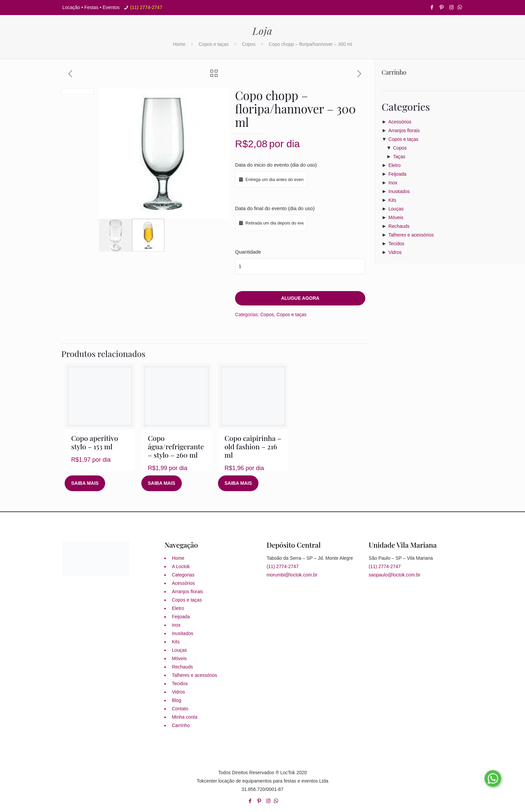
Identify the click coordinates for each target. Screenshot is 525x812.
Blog (176, 700)
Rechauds (399, 226)
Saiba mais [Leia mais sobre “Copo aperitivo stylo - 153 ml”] (85, 483)
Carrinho (181, 725)
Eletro (395, 165)
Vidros (395, 252)
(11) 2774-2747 (146, 7)
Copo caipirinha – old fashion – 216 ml (253, 446)
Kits (392, 200)
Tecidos (396, 244)
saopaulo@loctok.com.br (394, 575)
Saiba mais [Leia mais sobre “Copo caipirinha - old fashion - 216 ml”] (238, 483)
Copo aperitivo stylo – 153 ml (95, 442)
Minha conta (184, 717)
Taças (399, 157)
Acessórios (400, 122)
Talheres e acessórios (411, 235)
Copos (248, 44)
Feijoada (397, 174)
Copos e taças (214, 44)
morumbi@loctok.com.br (292, 575)
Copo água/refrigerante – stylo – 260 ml (176, 446)
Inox (393, 183)
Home (179, 44)
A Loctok (181, 566)
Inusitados (399, 191)
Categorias (183, 575)
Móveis (396, 217)
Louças (396, 209)
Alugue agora (300, 298)
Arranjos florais (404, 130)
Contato (180, 709)
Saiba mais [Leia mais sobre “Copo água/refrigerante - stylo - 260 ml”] (162, 483)
